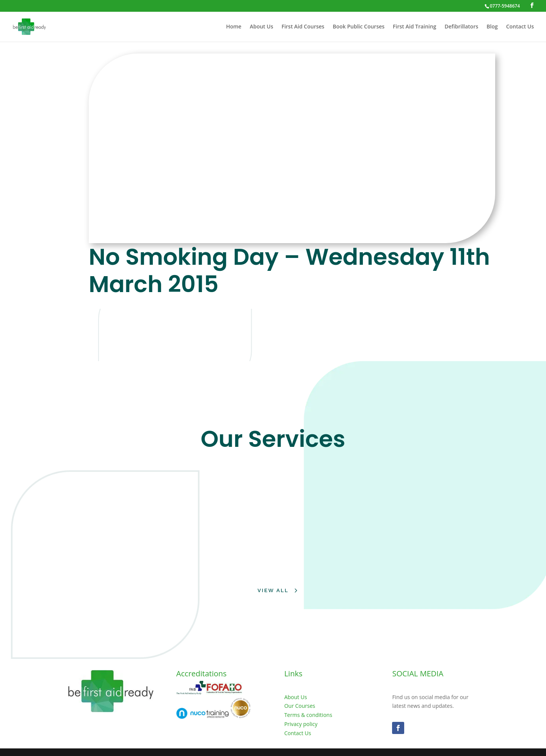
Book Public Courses (359, 27)
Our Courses (300, 706)
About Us (262, 27)
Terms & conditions (308, 715)
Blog (492, 27)
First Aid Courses (303, 27)
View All (273, 590)
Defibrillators (461, 27)
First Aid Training (414, 27)
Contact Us (520, 27)
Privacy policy (301, 724)
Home (234, 27)
